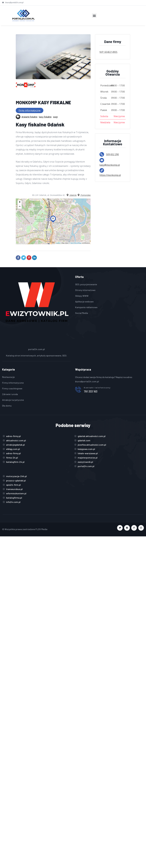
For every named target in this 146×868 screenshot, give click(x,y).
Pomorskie (84, 195)
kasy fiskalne (45, 117)
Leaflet (58, 243)
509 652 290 (112, 154)
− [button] (20, 207)
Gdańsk (71, 195)
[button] (94, 16)
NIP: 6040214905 (108, 52)
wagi (55, 117)
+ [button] (20, 202)
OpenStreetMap (76, 243)
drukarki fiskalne (29, 117)
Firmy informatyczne (30, 110)
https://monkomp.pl (110, 175)
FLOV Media (41, 529)
